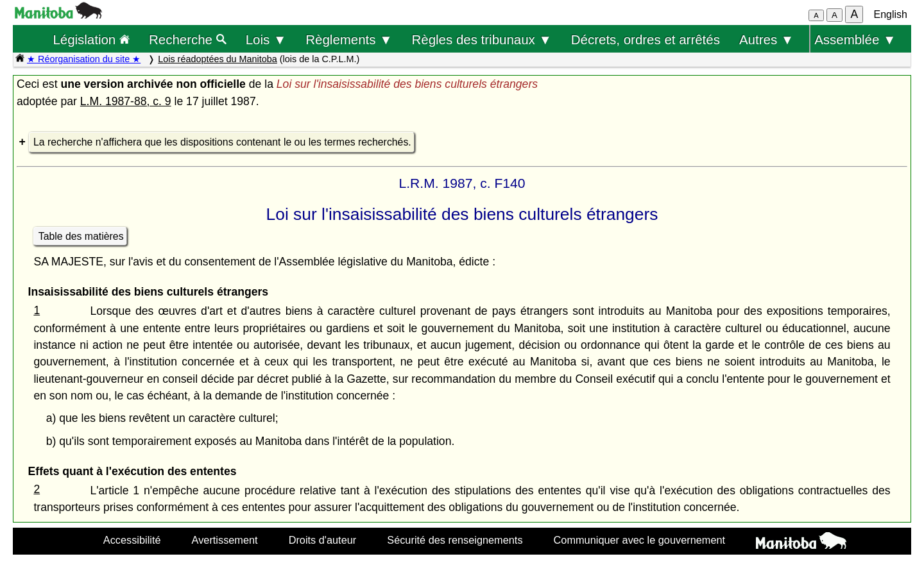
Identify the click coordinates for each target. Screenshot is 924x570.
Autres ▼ (766, 39)
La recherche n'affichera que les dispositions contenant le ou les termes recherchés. (222, 142)
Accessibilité (132, 540)
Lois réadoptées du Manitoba (218, 59)
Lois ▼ (266, 39)
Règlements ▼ (349, 39)
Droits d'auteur (323, 540)
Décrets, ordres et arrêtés (646, 39)
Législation (91, 39)
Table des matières (81, 236)
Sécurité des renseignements (455, 540)
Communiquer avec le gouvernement (639, 540)
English (891, 14)
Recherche (188, 39)
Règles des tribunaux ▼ (482, 39)
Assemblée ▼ (855, 39)
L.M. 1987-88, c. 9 (126, 101)
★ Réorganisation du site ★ (84, 59)
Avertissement (225, 540)
